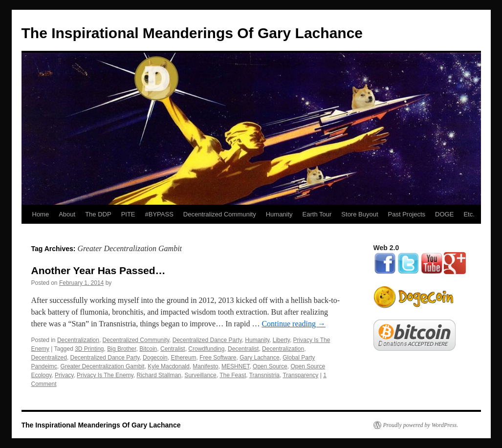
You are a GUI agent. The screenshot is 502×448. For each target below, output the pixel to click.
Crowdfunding (206, 349)
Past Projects (407, 214)
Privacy (64, 375)
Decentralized (49, 358)
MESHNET (235, 366)
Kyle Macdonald (168, 366)
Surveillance (200, 375)
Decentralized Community (220, 214)
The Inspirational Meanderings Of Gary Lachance (192, 33)
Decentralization (78, 340)
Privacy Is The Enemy (105, 375)
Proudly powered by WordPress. (421, 425)
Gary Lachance (259, 358)
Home (41, 214)
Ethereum (183, 358)
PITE (128, 214)
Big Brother (121, 349)
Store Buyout (360, 214)
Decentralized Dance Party (207, 340)
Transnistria (264, 375)
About (67, 214)
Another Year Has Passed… (98, 270)
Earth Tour (317, 214)
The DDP (98, 214)
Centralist (173, 349)
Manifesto (205, 366)
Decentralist (243, 349)
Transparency (300, 375)
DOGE (444, 214)
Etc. (469, 214)
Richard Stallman (159, 375)
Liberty (281, 340)
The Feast (233, 375)
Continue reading (294, 324)
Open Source (270, 366)
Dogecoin (155, 358)
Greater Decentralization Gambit (103, 366)
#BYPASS (159, 214)
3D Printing (89, 349)
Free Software (218, 358)
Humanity (279, 214)
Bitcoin (148, 349)
